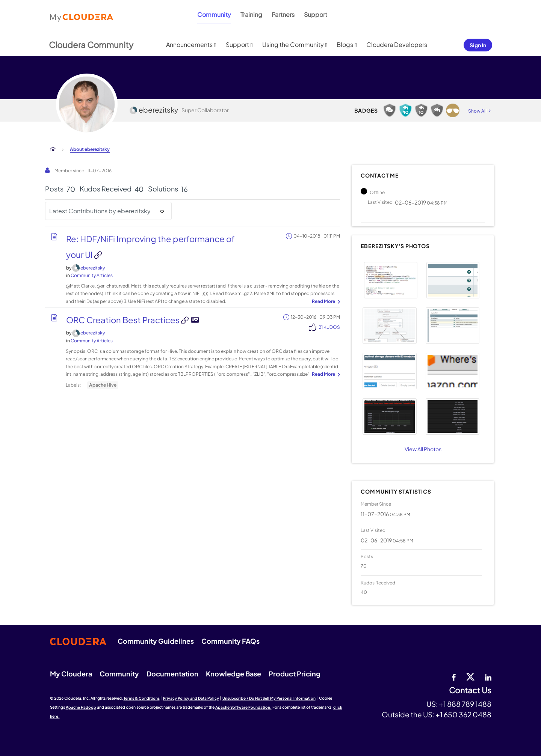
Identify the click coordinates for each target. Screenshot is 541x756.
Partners (283, 14)
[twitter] (470, 676)
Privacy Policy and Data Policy (191, 698)
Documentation (172, 674)
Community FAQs (230, 641)
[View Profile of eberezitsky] (93, 268)
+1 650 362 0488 (463, 714)
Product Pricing (295, 674)
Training (251, 14)
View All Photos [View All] (423, 449)
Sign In (478, 45)
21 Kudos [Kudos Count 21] (329, 327)
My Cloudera (71, 674)
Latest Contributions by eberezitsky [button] (100, 211)
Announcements (189, 44)
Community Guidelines (156, 641)
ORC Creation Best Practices (124, 320)
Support (316, 14)
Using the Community (293, 44)
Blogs (345, 44)
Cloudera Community (91, 45)
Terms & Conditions (142, 698)
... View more (325, 302)
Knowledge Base (233, 674)
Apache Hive (103, 385)
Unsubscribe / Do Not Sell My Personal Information (269, 698)
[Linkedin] (488, 676)
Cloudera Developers (397, 44)
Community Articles (92, 275)
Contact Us (470, 690)
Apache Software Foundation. (243, 707)
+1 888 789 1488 (465, 704)
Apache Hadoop (81, 707)
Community (214, 14)
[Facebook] (454, 676)
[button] (391, 280)
